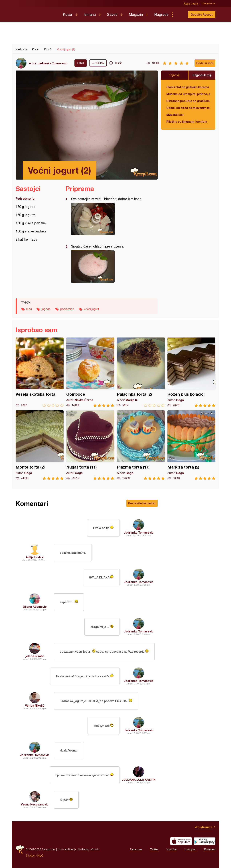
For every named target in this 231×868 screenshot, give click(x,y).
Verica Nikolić (35, 705)
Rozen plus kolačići (191, 372)
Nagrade (161, 14)
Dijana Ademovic (35, 607)
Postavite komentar (142, 503)
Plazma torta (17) (141, 445)
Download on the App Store (181, 841)
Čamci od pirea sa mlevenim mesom (188, 108)
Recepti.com (37, 13)
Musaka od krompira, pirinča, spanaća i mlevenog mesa (188, 94)
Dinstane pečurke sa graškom (188, 101)
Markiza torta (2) (191, 445)
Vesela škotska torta (40, 372)
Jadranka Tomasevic (52, 63)
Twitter (154, 849)
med (29, 309)
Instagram (190, 849)
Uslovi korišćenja (67, 849)
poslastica (67, 309)
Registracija (191, 4)
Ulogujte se (209, 4)
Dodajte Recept (202, 14)
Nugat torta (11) (90, 445)
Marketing (83, 849)
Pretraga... (179, 15)
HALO (40, 855)
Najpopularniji (202, 75)
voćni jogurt (91, 309)
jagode (46, 309)
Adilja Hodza (35, 557)
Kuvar (68, 14)
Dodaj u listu (205, 63)
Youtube (172, 849)
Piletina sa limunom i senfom (187, 121)
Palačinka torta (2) (141, 372)
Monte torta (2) (40, 445)
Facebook (136, 849)
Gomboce (90, 372)
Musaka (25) (175, 115)
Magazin (136, 14)
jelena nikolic (35, 656)
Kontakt (95, 849)
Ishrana (90, 14)
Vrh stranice (203, 827)
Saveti (112, 14)
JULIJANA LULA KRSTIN (139, 780)
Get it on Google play (204, 841)
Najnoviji (174, 75)
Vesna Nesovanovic (35, 804)
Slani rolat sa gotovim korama (188, 87)
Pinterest (210, 849)
